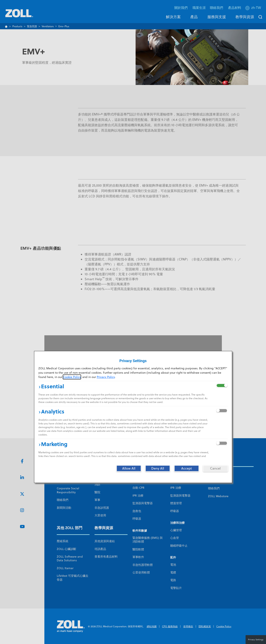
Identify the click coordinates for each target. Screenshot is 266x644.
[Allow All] (129, 468)
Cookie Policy (72, 377)
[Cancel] (215, 468)
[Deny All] (158, 468)
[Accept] (187, 468)
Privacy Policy (106, 377)
